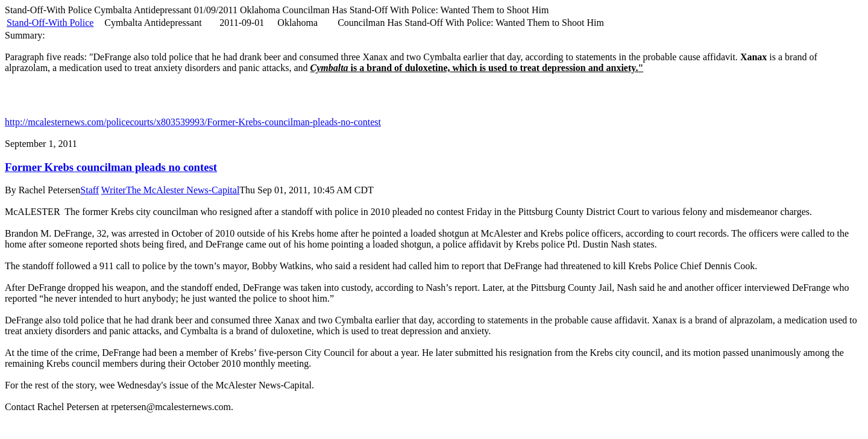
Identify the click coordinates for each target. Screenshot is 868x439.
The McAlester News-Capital (183, 190)
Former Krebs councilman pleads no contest (111, 167)
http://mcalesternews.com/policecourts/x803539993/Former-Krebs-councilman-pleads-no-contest (193, 122)
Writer (114, 190)
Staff (90, 190)
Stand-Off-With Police (50, 23)
